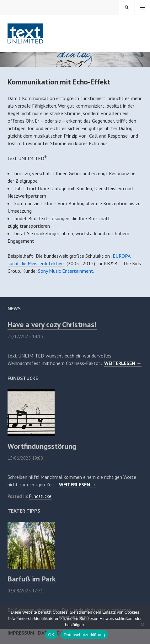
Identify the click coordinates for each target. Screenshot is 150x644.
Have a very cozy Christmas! (52, 325)
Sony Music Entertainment (66, 271)
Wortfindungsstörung (42, 446)
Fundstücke (40, 496)
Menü (142, 8)
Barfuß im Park (32, 579)
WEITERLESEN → (123, 363)
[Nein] (142, 624)
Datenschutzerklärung (84, 635)
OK (51, 635)
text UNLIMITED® (26, 33)
